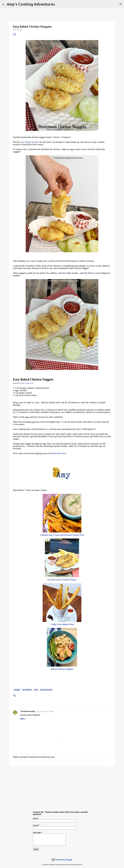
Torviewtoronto (28, 711)
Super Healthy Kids (27, 383)
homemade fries (58, 453)
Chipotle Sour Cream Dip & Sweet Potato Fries (62, 535)
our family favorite (30, 142)
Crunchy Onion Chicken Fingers (62, 580)
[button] (14, 35)
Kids (36, 690)
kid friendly (27, 690)
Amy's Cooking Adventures (31, 4)
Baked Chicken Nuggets (62, 669)
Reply (23, 719)
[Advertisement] (62, 787)
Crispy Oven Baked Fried (62, 624)
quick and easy (46, 690)
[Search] (58, 4)
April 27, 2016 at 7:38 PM (45, 711)
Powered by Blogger (62, 860)
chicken (17, 690)
